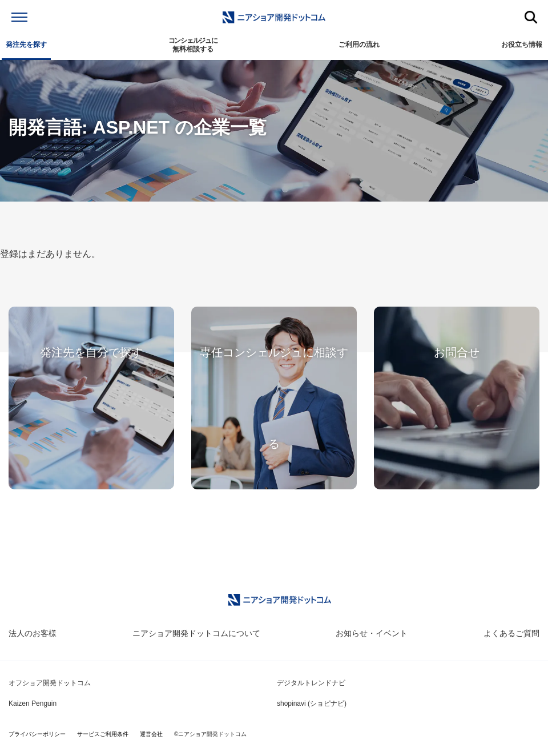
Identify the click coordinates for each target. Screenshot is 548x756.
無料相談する (193, 45)
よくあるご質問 (511, 633)
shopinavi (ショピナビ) (312, 703)
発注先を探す (26, 45)
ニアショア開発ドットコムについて (196, 633)
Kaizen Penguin (33, 703)
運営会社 (151, 734)
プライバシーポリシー (37, 734)
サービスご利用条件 (103, 734)
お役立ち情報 (522, 45)
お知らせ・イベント (372, 633)
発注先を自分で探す (91, 352)
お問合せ (457, 352)
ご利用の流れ (359, 45)
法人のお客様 (33, 633)
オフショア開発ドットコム (50, 683)
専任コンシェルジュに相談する (274, 398)
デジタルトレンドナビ (311, 683)
